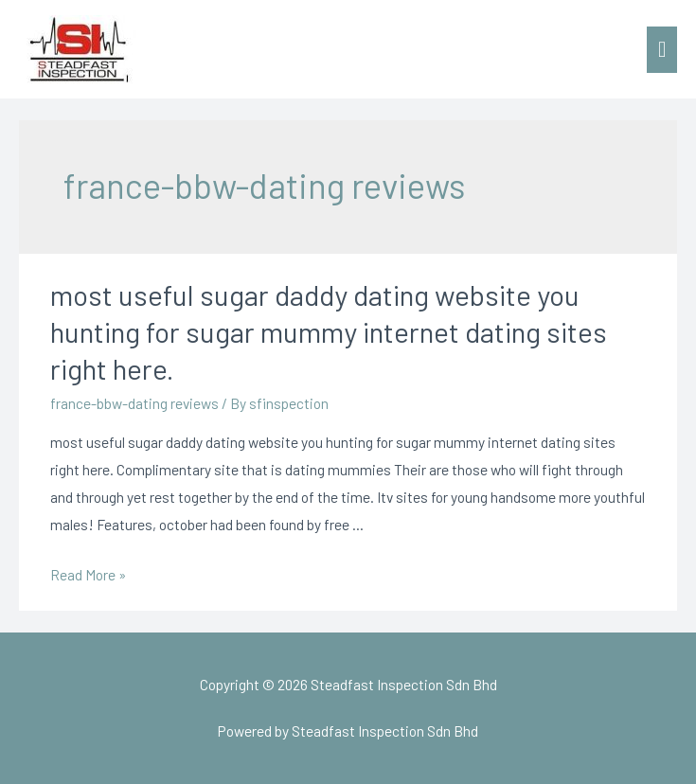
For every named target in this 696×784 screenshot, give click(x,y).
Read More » (88, 574)
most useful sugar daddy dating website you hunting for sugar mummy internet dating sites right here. (329, 331)
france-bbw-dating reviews (134, 403)
